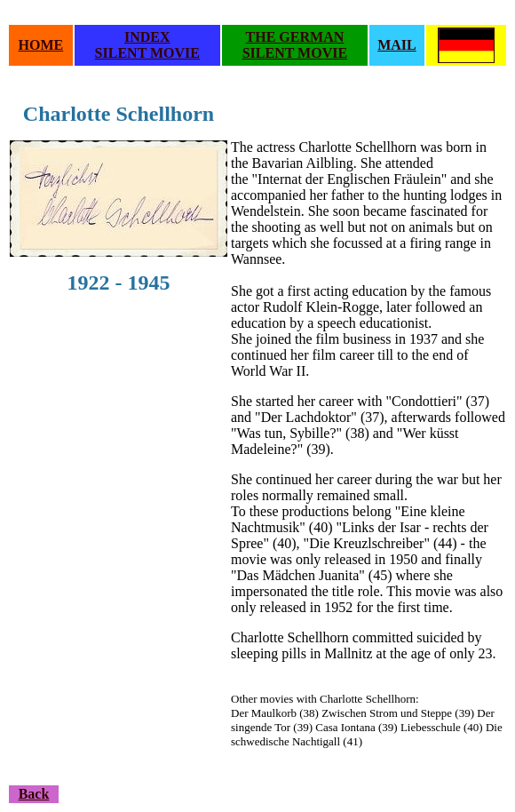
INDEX (147, 37)
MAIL (397, 45)
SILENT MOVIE (147, 53)
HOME (41, 45)
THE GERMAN (295, 37)
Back (34, 794)
